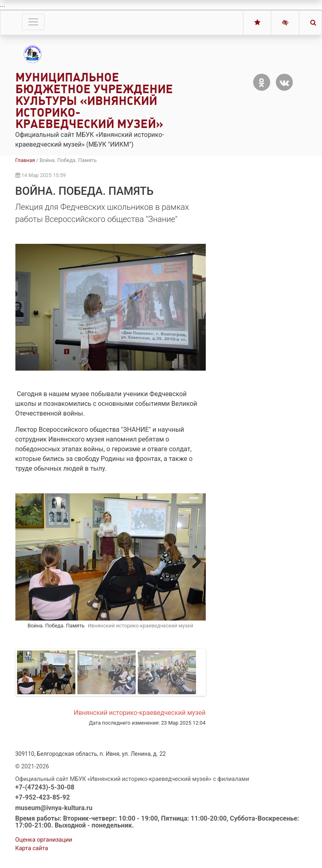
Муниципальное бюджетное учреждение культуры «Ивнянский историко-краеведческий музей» (94, 100)
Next (194, 561)
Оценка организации (44, 840)
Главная (25, 160)
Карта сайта (32, 848)
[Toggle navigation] (33, 22)
